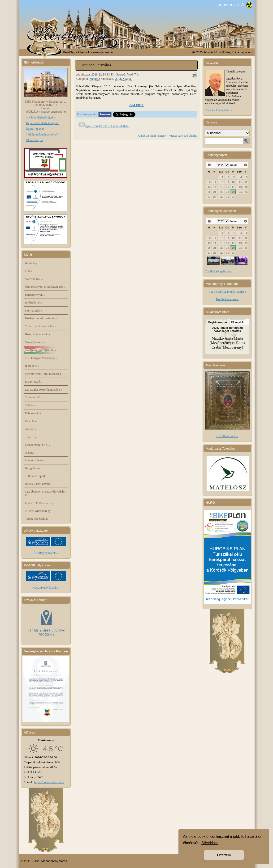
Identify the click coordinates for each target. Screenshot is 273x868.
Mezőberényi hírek (38, 445)
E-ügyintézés (34, 381)
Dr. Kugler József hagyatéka (44, 390)
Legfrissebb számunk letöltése (227, 292)
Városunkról (34, 279)
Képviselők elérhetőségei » (43, 123)
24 (233, 192)
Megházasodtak (218, 322)
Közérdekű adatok (37, 334)
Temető (31, 437)
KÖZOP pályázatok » (46, 588)
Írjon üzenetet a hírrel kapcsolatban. (107, 126)
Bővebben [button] (210, 843)
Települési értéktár (37, 519)
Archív (30, 429)
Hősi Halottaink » (227, 436)
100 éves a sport (35, 476)
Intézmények (34, 302)
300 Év (31, 405)
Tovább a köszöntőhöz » (219, 110)
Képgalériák (33, 468)
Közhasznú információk (41, 318)
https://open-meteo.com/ (49, 782)
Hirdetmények (35, 295)
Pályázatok (33, 413)
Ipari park (32, 366)
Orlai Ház (31, 421)
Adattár (30, 453)
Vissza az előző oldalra (183, 136)
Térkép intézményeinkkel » (43, 134)
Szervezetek (34, 310)
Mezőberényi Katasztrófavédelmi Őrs (46, 493)
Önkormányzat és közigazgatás (45, 287)
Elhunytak (237, 322)
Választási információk (40, 350)
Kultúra (94, 79)
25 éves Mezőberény (38, 511)
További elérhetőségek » (41, 117)
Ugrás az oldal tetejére (152, 136)
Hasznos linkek (35, 460)
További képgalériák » (219, 271)
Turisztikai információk (41, 326)
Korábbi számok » (227, 299)
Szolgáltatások (35, 342)
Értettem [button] (224, 855)
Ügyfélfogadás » (36, 129)
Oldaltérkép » (34, 140)
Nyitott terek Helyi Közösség (44, 374)
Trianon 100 (34, 397)
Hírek (29, 271)
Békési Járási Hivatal (38, 484)
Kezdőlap (69, 52)
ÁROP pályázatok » (46, 553)
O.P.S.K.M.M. (123, 79)
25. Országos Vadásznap (41, 358)
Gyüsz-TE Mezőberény (40, 503)
